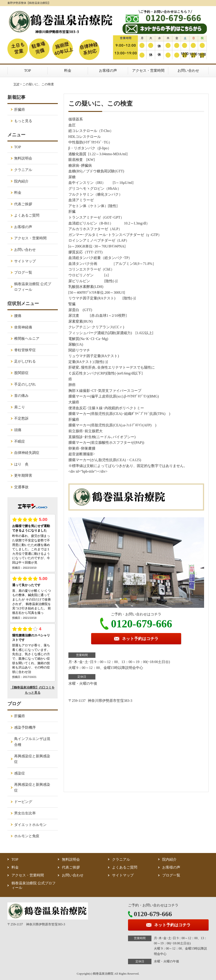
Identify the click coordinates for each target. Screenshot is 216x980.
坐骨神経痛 (23, 327)
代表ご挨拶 (23, 204)
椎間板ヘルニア (27, 339)
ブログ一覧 (23, 272)
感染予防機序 (25, 727)
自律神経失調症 (27, 453)
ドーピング (23, 802)
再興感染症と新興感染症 (32, 759)
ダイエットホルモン (30, 825)
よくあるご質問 (27, 215)
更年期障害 (23, 475)
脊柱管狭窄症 (25, 350)
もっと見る (23, 121)
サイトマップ (25, 261)
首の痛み (21, 396)
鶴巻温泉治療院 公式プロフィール (33, 287)
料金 (68, 70)
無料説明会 (23, 158)
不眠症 (20, 441)
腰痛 (18, 316)
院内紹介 (21, 181)
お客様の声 (108, 70)
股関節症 (21, 373)
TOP (28, 70)
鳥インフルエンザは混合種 (32, 742)
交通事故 (21, 487)
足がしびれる (25, 361)
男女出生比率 (25, 813)
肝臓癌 (20, 110)
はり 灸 (21, 464)
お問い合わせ (188, 70)
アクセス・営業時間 (148, 70)
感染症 (20, 773)
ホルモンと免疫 (27, 836)
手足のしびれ (25, 384)
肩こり (20, 407)
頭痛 (18, 430)
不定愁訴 (21, 418)
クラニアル (23, 170)
